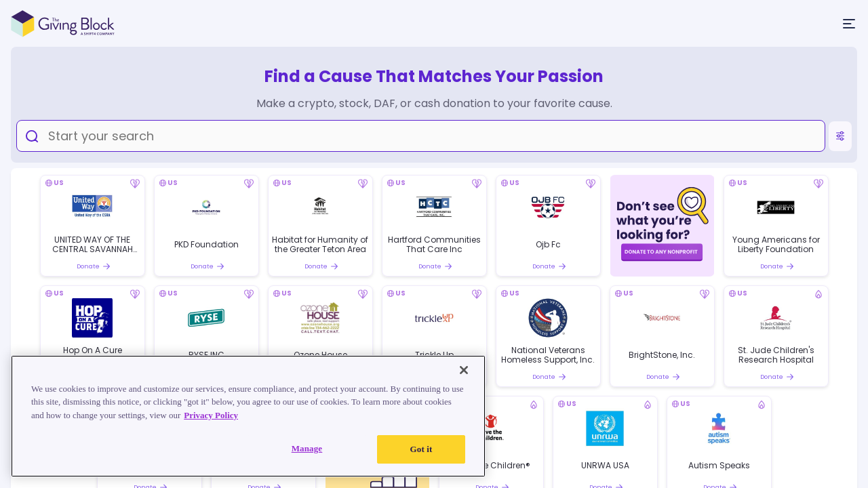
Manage (307, 448)
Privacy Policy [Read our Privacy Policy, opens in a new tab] (211, 415)
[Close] (464, 370)
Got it (421, 449)
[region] (248, 416)
